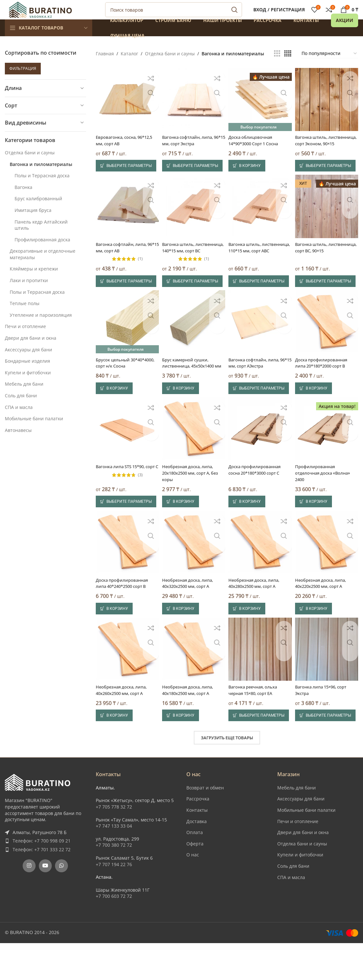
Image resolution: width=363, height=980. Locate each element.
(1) (139, 278)
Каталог (129, 68)
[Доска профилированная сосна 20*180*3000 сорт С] (260, 464)
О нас (193, 892)
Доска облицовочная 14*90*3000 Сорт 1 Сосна (258, 153)
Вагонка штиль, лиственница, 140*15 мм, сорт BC (191, 270)
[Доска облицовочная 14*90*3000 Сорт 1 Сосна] (260, 113)
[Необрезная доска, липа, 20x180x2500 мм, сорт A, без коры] (193, 464)
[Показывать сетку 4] (288, 68)
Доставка (197, 858)
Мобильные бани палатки (34, 433)
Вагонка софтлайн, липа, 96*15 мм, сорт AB (124, 267)
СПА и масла (19, 422)
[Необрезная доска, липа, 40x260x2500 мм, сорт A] (126, 688)
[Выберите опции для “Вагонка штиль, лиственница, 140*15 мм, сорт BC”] (193, 307)
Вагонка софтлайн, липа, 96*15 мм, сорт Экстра (191, 153)
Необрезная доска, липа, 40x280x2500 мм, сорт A (258, 619)
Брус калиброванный (38, 213)
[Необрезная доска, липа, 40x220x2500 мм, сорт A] (328, 580)
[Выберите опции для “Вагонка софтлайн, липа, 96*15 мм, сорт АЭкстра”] (260, 421)
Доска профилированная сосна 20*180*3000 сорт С (259, 503)
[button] (248, 184)
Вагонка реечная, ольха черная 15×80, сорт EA (257, 727)
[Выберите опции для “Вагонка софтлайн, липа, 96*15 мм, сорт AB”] (126, 307)
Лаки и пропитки (29, 295)
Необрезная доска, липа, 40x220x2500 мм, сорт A (325, 619)
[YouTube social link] (45, 903)
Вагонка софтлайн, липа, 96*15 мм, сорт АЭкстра (258, 389)
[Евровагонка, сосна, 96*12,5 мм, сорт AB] (126, 113)
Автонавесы (18, 445)
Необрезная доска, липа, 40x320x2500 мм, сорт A (191, 619)
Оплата (195, 870)
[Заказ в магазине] (330, 68)
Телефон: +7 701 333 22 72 (42, 887)
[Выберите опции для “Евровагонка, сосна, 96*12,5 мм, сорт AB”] (126, 184)
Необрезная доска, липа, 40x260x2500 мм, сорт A (124, 727)
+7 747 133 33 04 (114, 863)
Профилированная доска (42, 254)
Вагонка (23, 202)
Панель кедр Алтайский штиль (41, 240)
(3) (139, 515)
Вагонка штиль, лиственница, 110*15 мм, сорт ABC (259, 270)
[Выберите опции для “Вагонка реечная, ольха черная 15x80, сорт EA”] (260, 753)
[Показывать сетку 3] (277, 68)
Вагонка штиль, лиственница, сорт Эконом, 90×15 (318, 156)
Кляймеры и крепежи (34, 283)
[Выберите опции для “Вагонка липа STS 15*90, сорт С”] (126, 537)
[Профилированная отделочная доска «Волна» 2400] (328, 464)
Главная (105, 68)
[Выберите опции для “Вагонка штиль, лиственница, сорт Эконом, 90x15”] (328, 184)
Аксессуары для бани (28, 364)
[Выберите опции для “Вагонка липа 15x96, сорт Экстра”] (328, 753)
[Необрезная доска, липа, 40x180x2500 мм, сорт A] (193, 688)
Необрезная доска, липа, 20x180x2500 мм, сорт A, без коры (191, 506)
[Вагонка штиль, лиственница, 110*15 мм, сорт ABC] (260, 227)
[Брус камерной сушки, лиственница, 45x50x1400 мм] (193, 349)
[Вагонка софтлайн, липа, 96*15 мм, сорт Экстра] (193, 113)
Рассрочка (198, 836)
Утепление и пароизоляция (41, 330)
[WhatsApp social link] (61, 903)
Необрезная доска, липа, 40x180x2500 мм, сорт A (191, 727)
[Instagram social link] (29, 903)
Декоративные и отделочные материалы (43, 269)
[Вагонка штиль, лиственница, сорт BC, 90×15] (328, 227)
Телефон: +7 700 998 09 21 (42, 878)
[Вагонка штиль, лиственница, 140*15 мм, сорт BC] (193, 227)
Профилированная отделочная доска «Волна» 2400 (327, 506)
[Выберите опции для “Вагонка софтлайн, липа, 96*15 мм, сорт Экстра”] (193, 184)
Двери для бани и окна (31, 352)
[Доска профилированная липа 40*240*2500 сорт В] (126, 580)
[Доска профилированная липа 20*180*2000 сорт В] (328, 349)
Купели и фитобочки (28, 387)
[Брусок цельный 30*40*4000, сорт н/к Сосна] (126, 349)
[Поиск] (174, 17)
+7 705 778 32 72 (114, 844)
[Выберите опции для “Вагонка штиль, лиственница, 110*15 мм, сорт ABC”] (260, 307)
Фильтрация (23, 83)
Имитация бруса (33, 225)
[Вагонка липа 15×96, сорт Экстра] (328, 688)
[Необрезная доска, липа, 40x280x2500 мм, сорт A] (260, 580)
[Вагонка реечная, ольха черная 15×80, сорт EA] (260, 688)
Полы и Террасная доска (42, 190)
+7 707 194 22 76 (114, 901)
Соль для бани (21, 410)
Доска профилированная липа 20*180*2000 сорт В (325, 389)
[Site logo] (40, 16)
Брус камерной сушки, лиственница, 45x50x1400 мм (192, 392)
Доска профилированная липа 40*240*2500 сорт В (124, 619)
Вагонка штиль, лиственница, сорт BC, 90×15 (323, 270)
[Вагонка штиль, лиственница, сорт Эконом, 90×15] (328, 113)
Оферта (195, 881)
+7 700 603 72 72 (114, 933)
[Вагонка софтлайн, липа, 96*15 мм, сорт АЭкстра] (260, 349)
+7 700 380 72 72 (114, 882)
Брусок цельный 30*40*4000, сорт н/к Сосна (119, 392)
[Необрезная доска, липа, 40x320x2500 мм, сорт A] (193, 580)
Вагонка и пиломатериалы (41, 179)
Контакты (197, 847)
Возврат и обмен (205, 825)
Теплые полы (25, 318)
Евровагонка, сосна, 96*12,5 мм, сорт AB (118, 153)
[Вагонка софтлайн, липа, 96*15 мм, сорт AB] (126, 227)
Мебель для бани (24, 398)
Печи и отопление (25, 341)
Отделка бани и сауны (30, 167)
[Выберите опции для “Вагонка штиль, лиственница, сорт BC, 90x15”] (328, 307)
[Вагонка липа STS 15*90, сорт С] (126, 464)
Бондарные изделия (27, 375)
